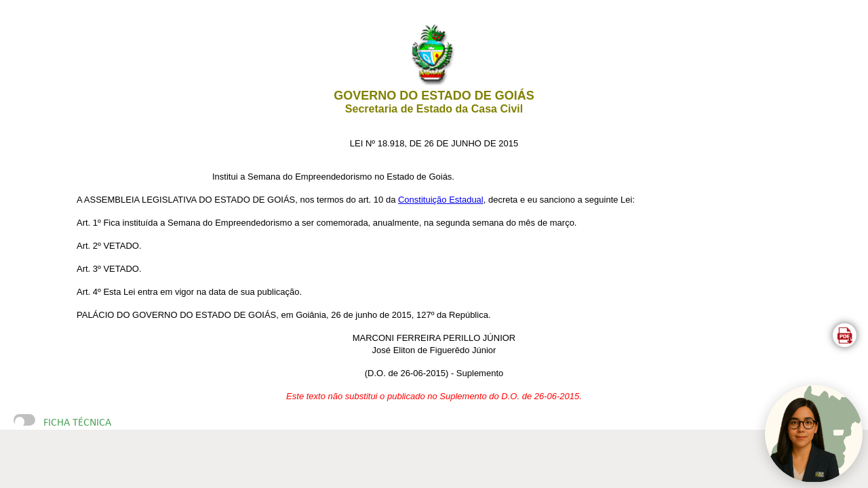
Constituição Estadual (441, 200)
